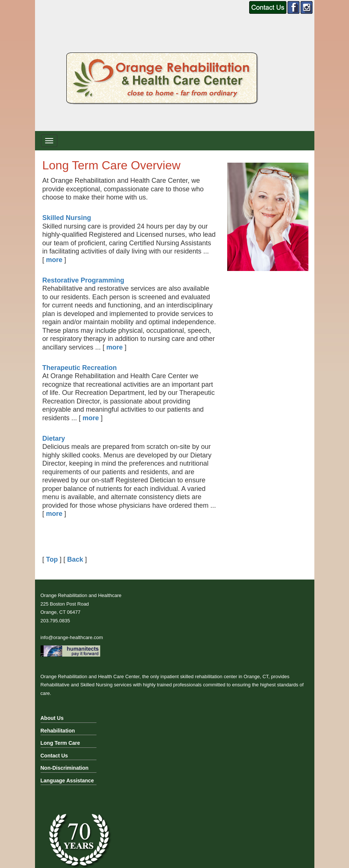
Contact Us (54, 756)
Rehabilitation (58, 731)
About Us (52, 718)
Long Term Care (60, 743)
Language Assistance (67, 781)
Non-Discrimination (65, 768)
